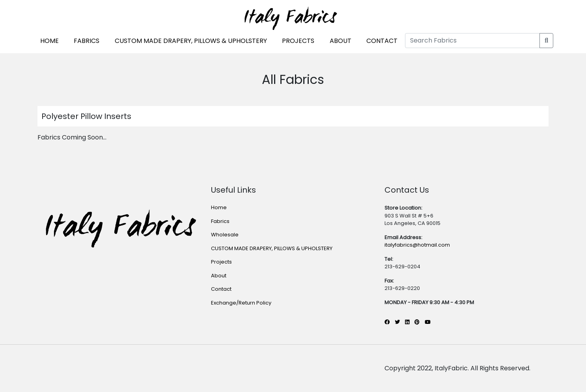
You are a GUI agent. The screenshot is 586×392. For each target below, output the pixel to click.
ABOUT (341, 41)
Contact (221, 289)
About (219, 276)
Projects (221, 262)
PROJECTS (298, 41)
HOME (49, 41)
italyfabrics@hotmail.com (417, 245)
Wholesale (225, 235)
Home (219, 207)
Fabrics (220, 221)
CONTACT (382, 41)
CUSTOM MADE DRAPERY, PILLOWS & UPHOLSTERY (191, 41)
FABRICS (87, 41)
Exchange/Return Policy (241, 303)
